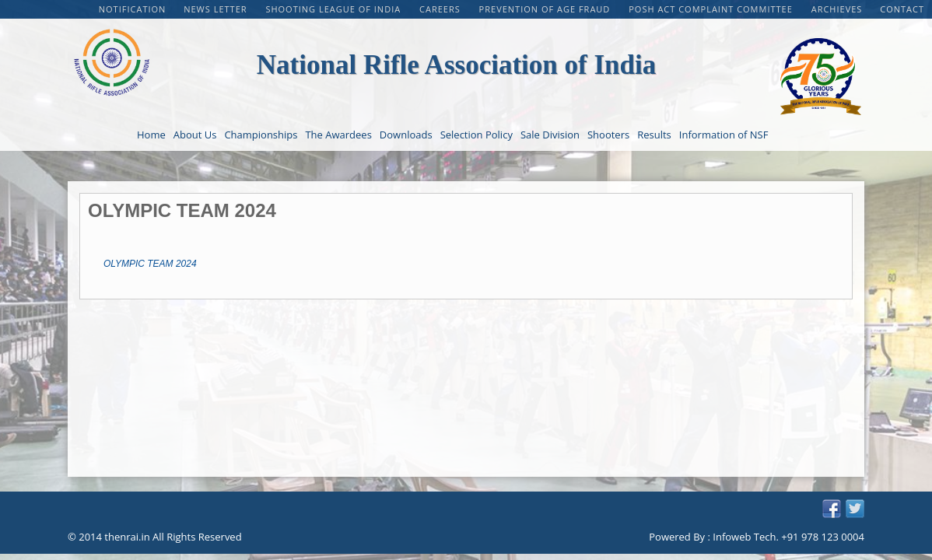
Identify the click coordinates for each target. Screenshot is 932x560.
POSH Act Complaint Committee (712, 9)
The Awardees (338, 135)
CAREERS (441, 9)
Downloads (406, 135)
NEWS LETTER (217, 9)
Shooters (608, 135)
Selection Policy (477, 135)
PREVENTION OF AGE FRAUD (547, 9)
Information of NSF (724, 135)
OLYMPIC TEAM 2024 (150, 264)
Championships (261, 135)
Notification (133, 9)
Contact (902, 9)
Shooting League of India (335, 9)
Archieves (837, 9)
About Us (195, 135)
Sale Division (550, 135)
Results (654, 135)
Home (151, 135)
